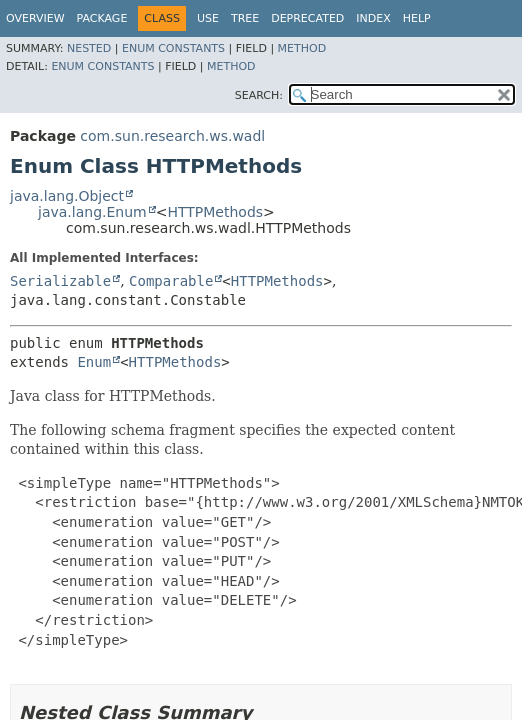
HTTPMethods (215, 212)
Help (417, 18)
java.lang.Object (67, 196)
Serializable (60, 281)
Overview (35, 18)
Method (302, 48)
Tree (245, 18)
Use (208, 18)
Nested (89, 48)
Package (102, 18)
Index (373, 18)
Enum (94, 362)
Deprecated (307, 18)
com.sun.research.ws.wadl (172, 136)
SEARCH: (259, 95)
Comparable (171, 281)
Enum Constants (173, 48)
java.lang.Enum (92, 212)
